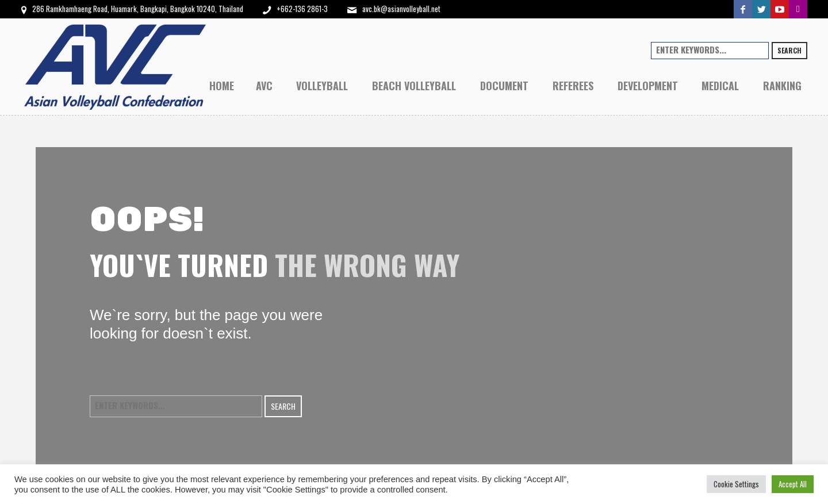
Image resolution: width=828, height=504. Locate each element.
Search (789, 50)
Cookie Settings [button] (736, 484)
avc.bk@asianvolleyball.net (401, 9)
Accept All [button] (793, 484)
